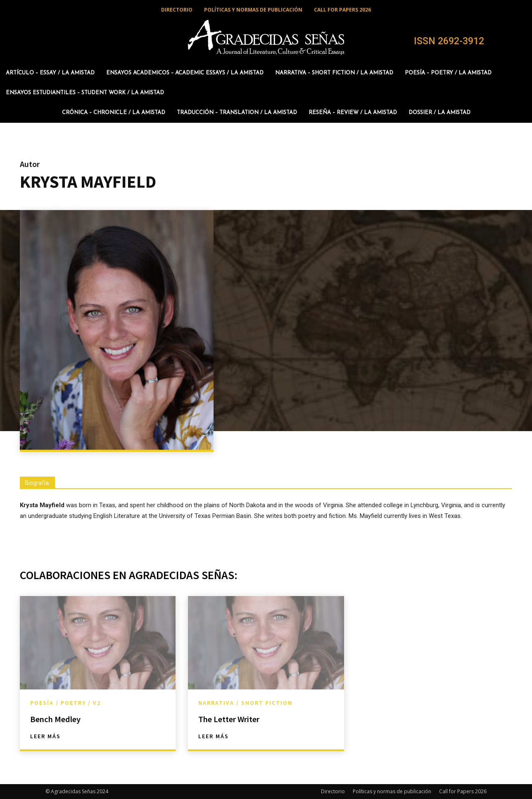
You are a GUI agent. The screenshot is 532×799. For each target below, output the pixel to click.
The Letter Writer (235, 719)
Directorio (333, 791)
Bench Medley (61, 719)
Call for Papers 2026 (463, 791)
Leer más (45, 736)
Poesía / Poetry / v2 (65, 703)
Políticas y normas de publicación (392, 791)
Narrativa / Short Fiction (245, 703)
